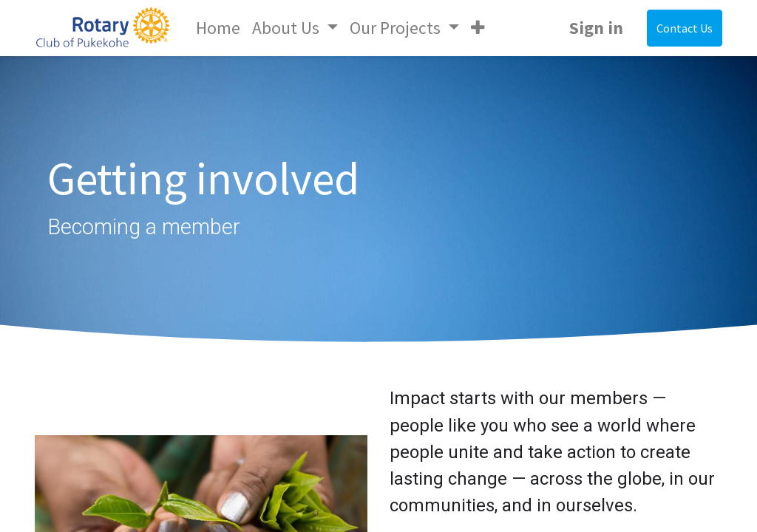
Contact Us (685, 28)
